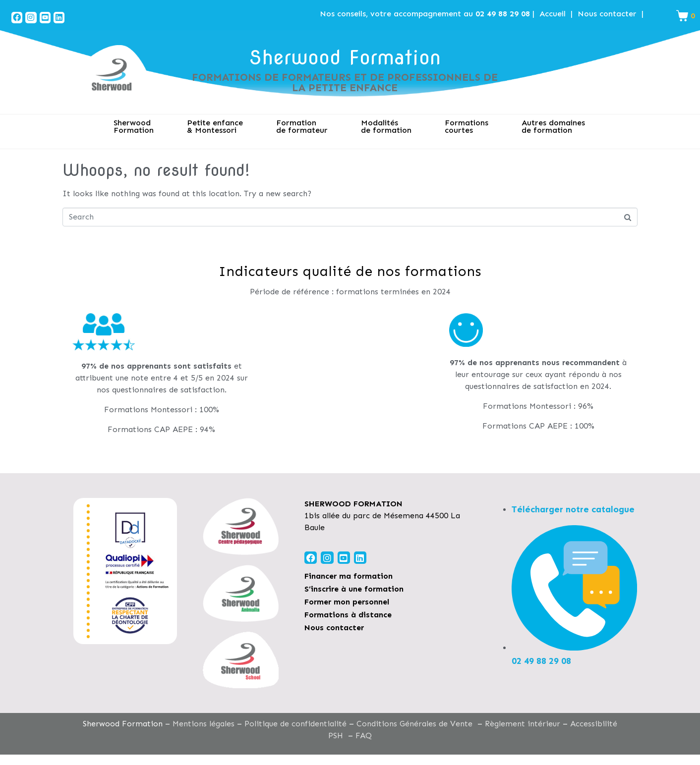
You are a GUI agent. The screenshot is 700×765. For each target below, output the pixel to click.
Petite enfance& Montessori (215, 126)
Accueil (553, 14)
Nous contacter (607, 14)
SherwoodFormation (134, 126)
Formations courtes (467, 126)
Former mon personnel (347, 602)
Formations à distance (348, 615)
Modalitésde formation (386, 126)
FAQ (364, 736)
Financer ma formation (349, 576)
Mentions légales (204, 724)
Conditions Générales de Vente (414, 724)
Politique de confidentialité (295, 724)
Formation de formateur (302, 126)
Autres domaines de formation (553, 126)
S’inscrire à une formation (354, 589)
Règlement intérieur (523, 724)
